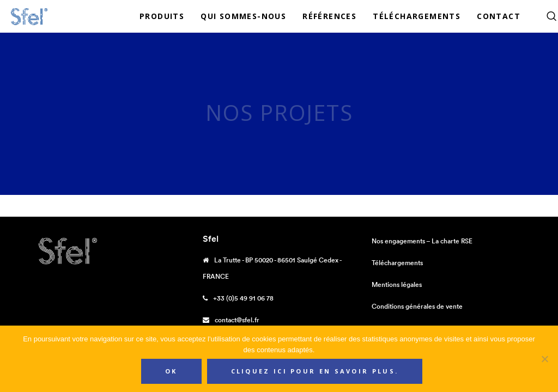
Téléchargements (397, 263)
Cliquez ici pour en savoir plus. (315, 371)
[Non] (544, 359)
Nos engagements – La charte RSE (422, 241)
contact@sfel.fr (237, 320)
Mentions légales (397, 284)
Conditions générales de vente (417, 306)
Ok (171, 371)
